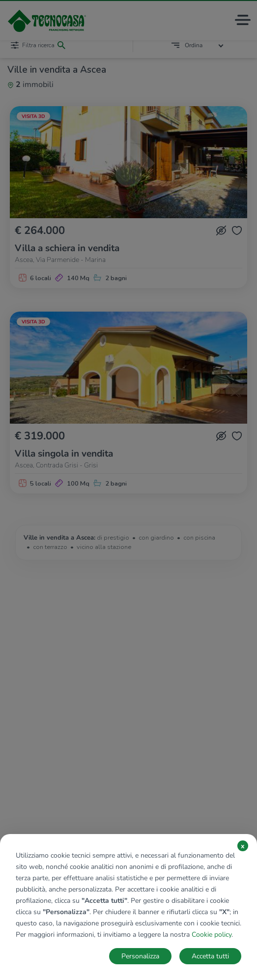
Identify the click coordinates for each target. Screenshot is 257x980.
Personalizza (140, 956)
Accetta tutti (210, 956)
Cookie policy (212, 935)
